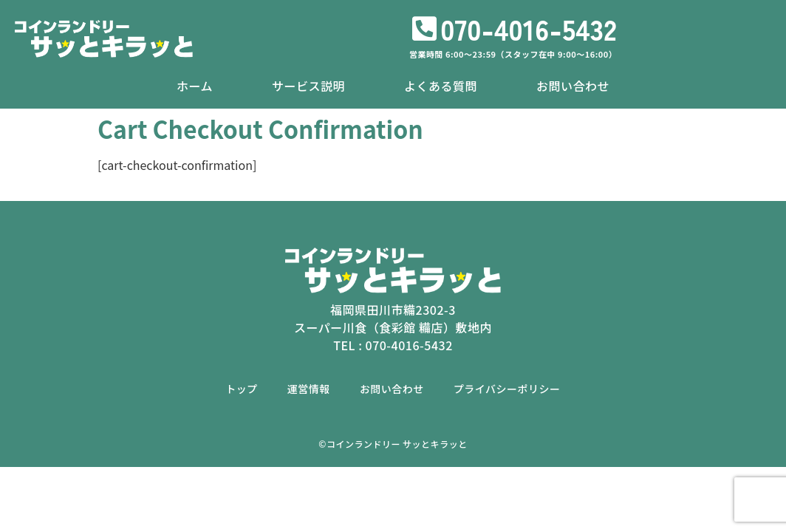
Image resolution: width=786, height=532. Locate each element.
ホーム (195, 86)
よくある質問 (441, 86)
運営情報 (309, 389)
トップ (242, 389)
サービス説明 (308, 86)
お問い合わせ (573, 86)
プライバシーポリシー (507, 389)
